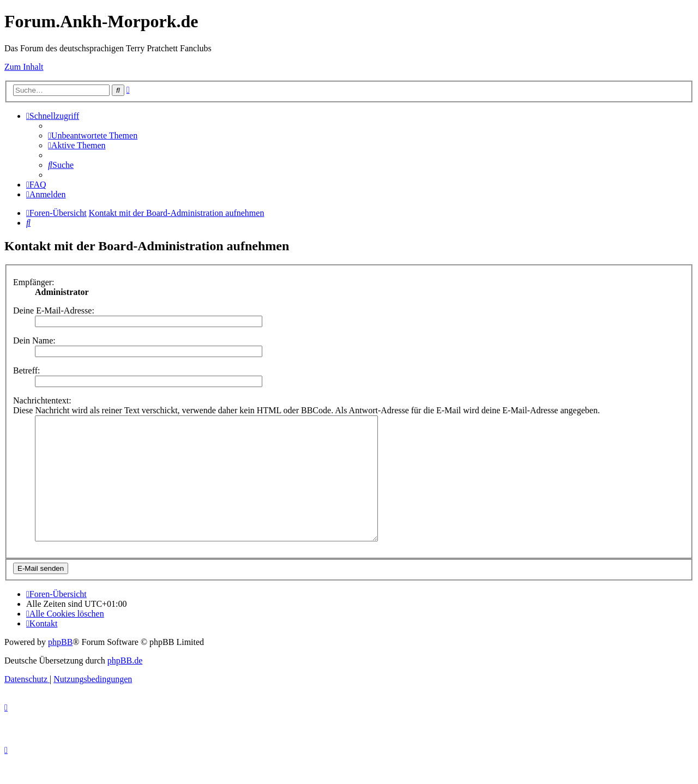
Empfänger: (34, 282)
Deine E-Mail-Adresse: (54, 310)
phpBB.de (125, 685)
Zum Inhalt (24, 67)
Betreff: (26, 370)
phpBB (60, 667)
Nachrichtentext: (42, 400)
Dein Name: (34, 340)
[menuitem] (93, 135)
